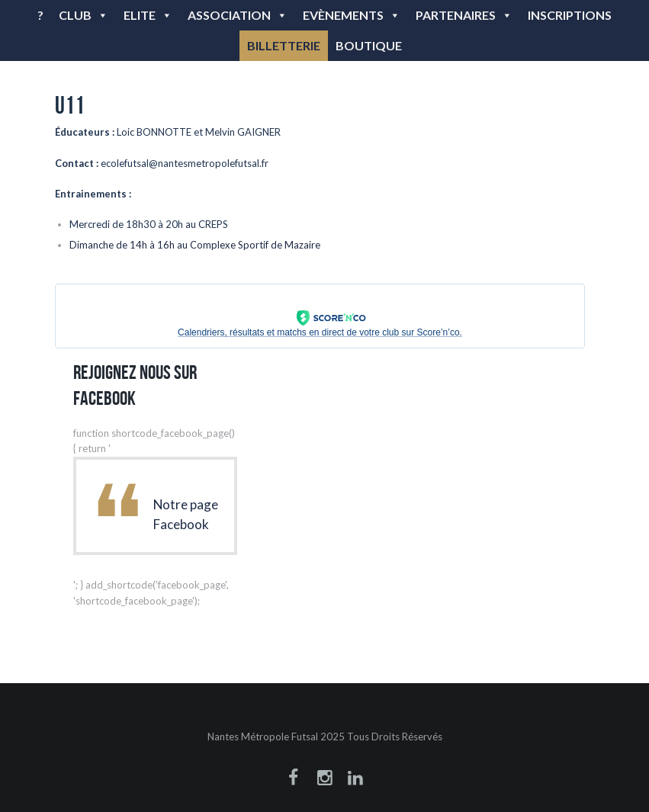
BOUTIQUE (369, 45)
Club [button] (84, 15)
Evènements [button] (352, 15)
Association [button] (238, 15)
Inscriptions (570, 15)
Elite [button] (148, 15)
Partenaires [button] (464, 15)
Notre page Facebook (186, 514)
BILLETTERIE (284, 45)
